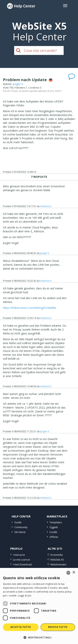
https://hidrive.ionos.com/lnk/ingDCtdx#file (29, 308)
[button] (39, 637)
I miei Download (22, 564)
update (33, 91)
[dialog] (39, 606)
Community (21, 527)
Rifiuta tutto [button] (58, 627)
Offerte (54, 537)
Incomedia (57, 555)
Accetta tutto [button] (21, 627)
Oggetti (54, 527)
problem (24, 91)
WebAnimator (58, 564)
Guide (18, 522)
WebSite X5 (57, 560)
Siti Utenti (20, 532)
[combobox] (68, 573)
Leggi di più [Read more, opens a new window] (25, 596)
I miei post (19, 555)
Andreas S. (46, 206)
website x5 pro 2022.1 (50, 91)
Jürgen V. (18, 84)
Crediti (53, 532)
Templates (56, 522)
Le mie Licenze (22, 560)
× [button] (74, 572)
